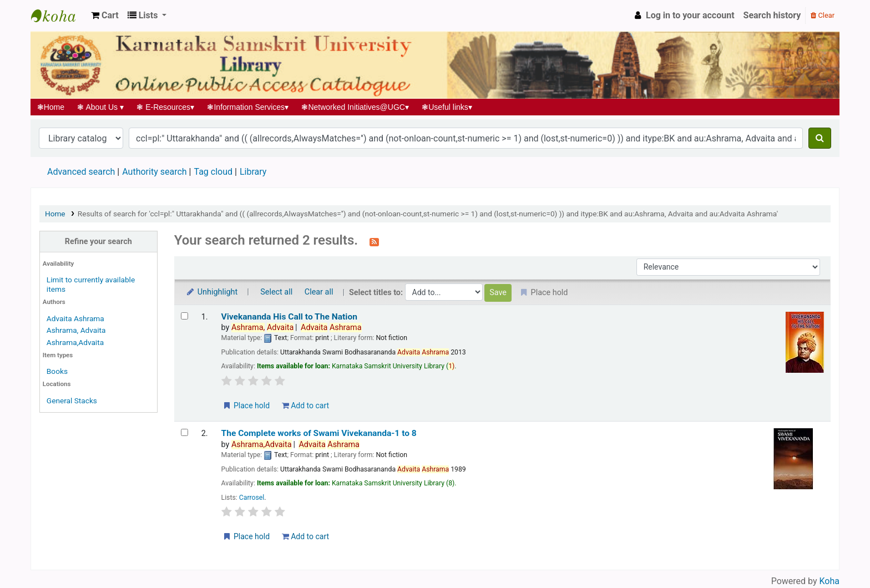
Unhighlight (212, 292)
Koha (829, 581)
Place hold (246, 405)
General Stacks (72, 401)
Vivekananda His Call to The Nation (289, 317)
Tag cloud (213, 172)
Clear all (319, 292)
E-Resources (166, 107)
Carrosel (252, 498)
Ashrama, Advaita (76, 330)
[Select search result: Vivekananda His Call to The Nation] (184, 316)
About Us (101, 107)
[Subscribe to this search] (374, 241)
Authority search (154, 172)
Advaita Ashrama (75, 318)
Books (57, 371)
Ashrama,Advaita (75, 342)
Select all (276, 292)
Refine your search (98, 242)
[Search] (820, 138)
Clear (823, 15)
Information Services (248, 107)
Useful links (447, 107)
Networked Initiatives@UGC (355, 107)
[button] (105, 16)
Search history (772, 15)
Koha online (59, 16)
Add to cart (305, 405)
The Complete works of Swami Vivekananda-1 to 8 (319, 433)
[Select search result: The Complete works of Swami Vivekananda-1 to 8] (184, 432)
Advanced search (81, 172)
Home (51, 107)
